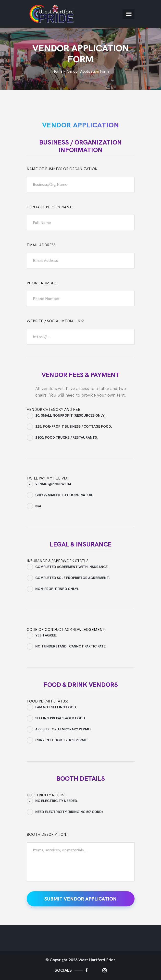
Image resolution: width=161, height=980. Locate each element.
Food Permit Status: (47, 701)
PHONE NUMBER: (42, 283)
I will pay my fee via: (48, 478)
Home (57, 72)
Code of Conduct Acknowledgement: (66, 630)
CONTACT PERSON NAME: (50, 207)
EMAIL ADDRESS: (42, 245)
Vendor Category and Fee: (54, 410)
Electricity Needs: (46, 795)
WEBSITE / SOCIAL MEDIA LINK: (56, 321)
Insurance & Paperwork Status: (58, 561)
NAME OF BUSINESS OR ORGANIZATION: (63, 169)
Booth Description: (47, 835)
